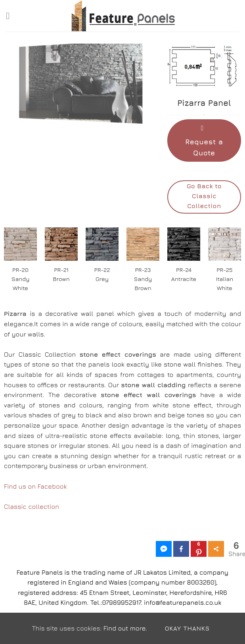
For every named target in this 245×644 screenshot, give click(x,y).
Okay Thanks (187, 628)
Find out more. (125, 628)
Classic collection (32, 506)
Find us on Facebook (35, 486)
